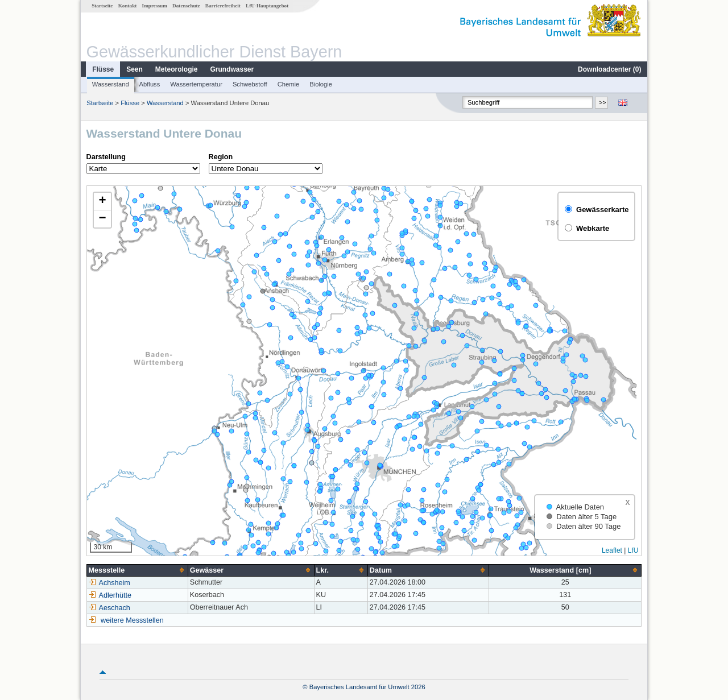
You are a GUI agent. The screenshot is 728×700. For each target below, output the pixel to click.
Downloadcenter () (609, 69)
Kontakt (128, 6)
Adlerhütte (110, 595)
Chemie (289, 84)
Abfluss (150, 84)
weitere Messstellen (132, 620)
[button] (102, 202)
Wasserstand (111, 84)
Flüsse (103, 69)
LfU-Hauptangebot (267, 6)
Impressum (155, 6)
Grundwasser (232, 69)
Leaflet (612, 550)
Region (221, 157)
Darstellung (106, 157)
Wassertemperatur (196, 84)
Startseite (102, 6)
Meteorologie (177, 69)
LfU (633, 550)
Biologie (321, 84)
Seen (135, 69)
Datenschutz (186, 6)
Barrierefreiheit (223, 6)
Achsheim (109, 583)
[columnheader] (137, 570)
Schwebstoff (250, 84)
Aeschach (109, 608)
